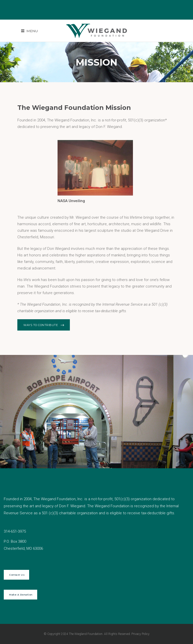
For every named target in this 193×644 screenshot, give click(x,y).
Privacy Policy (140, 634)
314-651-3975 (15, 531)
